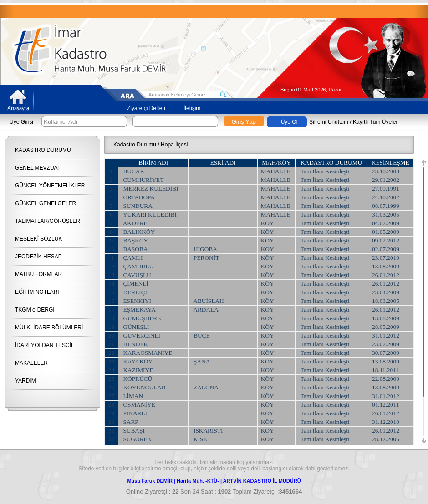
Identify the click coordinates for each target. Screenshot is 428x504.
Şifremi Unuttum (329, 122)
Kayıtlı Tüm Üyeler (375, 122)
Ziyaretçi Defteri (146, 108)
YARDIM (25, 381)
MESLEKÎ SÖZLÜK (38, 239)
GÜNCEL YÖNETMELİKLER (50, 186)
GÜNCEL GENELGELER (46, 203)
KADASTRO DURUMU (43, 150)
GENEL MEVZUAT (38, 168)
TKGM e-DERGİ (35, 310)
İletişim (192, 108)
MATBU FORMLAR (38, 274)
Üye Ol (289, 122)
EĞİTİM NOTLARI (37, 292)
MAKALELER (31, 363)
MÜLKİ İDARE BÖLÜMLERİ (49, 328)
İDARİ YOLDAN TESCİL (45, 345)
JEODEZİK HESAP (38, 257)
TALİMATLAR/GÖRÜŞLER (48, 221)
